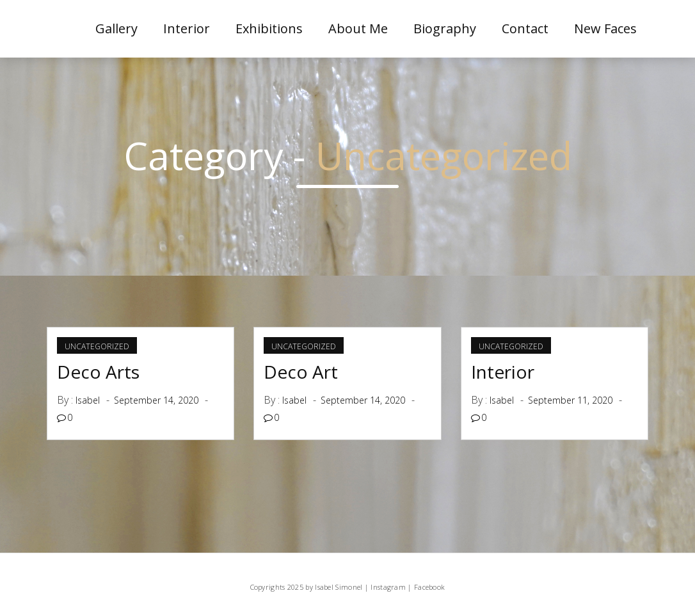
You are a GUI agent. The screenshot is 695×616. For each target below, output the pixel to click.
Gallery (116, 28)
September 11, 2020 (570, 400)
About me (358, 28)
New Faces (605, 28)
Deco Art (301, 372)
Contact (525, 28)
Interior (187, 28)
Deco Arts (98, 372)
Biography (445, 28)
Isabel (88, 400)
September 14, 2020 (156, 400)
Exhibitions (269, 28)
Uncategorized (97, 346)
